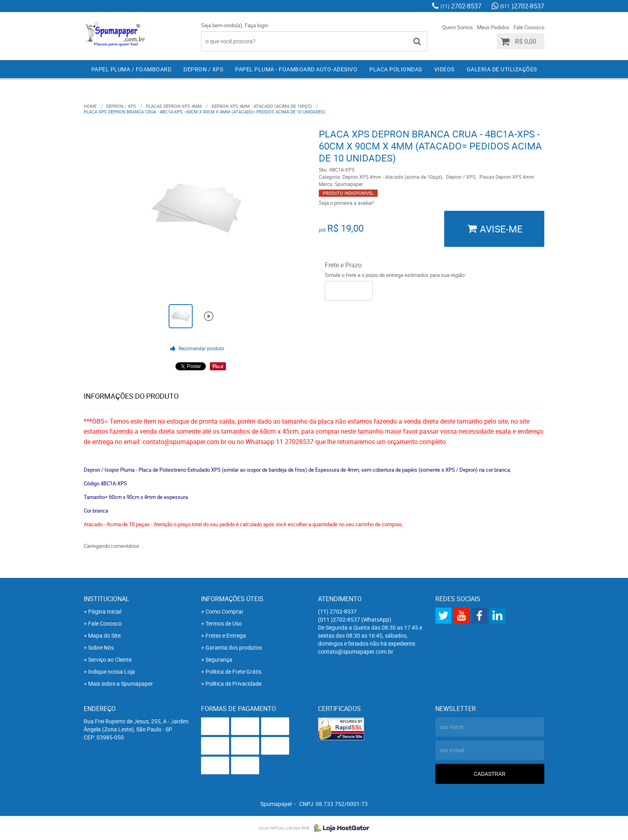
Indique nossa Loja (112, 671)
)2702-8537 (522, 6)
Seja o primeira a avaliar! (346, 203)
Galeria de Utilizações (502, 69)
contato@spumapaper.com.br (356, 651)
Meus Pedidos (493, 27)
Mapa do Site (104, 635)
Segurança (219, 659)
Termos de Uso (224, 623)
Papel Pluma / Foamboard (132, 69)
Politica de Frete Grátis (233, 671)
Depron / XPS (203, 69)
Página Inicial (105, 611)
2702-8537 (461, 6)
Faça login (256, 25)
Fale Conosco (529, 27)
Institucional (107, 599)
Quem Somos (458, 27)
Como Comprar (224, 611)
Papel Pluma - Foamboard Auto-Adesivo (296, 69)
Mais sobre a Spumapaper (121, 684)
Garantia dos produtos (234, 647)
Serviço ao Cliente (110, 659)
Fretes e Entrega (226, 635)
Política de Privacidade (233, 684)
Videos (444, 69)
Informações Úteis (232, 599)
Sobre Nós (101, 647)
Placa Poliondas (396, 69)
